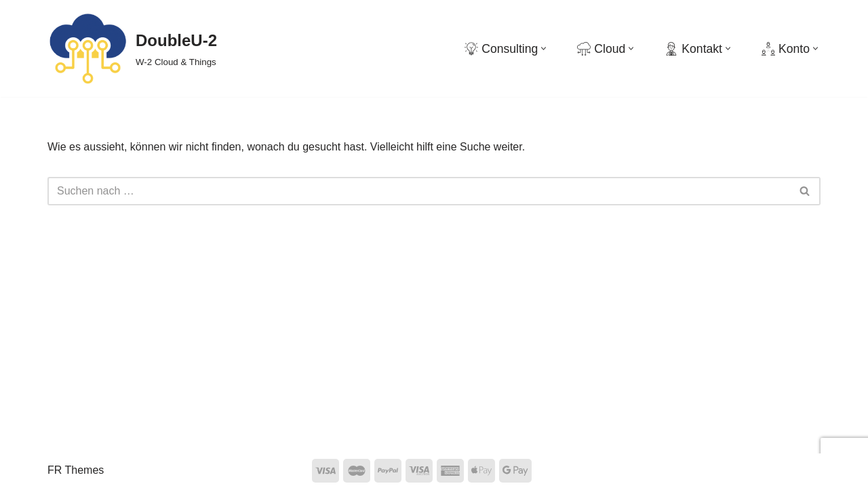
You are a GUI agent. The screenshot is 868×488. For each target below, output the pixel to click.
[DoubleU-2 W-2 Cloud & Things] (132, 48)
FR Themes (76, 470)
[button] (544, 48)
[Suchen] (419, 191)
